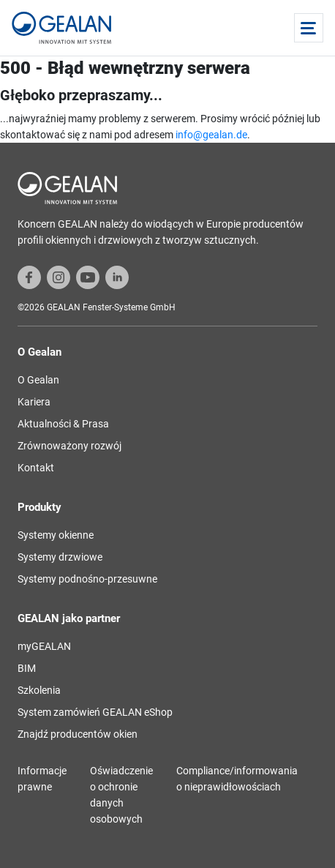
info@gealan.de (211, 135)
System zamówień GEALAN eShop (95, 712)
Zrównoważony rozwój (69, 446)
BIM (27, 668)
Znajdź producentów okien (78, 734)
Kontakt (36, 468)
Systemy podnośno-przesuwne (87, 579)
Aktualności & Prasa (63, 424)
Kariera (34, 402)
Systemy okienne (56, 535)
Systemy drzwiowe (60, 557)
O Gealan (38, 380)
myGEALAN (44, 646)
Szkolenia (39, 690)
